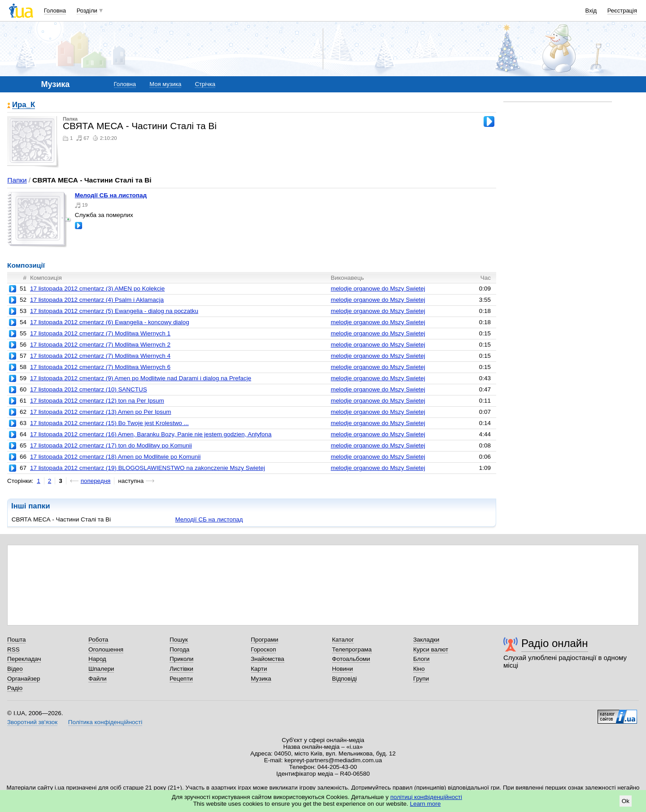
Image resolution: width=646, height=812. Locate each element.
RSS (13, 649)
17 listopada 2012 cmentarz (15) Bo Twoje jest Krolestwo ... (109, 423)
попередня (96, 481)
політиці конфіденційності (426, 797)
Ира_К (24, 105)
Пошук (179, 640)
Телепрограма (352, 649)
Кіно (419, 669)
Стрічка (205, 84)
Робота (98, 640)
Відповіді (345, 679)
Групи (421, 679)
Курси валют (431, 649)
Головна (55, 11)
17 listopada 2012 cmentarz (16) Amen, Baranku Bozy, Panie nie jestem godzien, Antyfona (151, 434)
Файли (98, 679)
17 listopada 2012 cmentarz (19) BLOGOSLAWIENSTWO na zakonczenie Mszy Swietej (148, 468)
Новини (343, 669)
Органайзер (24, 679)
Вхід (591, 11)
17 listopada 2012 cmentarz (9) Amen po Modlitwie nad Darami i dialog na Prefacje (141, 378)
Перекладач (24, 659)
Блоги (421, 659)
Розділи (87, 11)
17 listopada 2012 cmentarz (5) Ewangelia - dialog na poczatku (114, 311)
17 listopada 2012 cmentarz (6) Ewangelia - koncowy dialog (110, 322)
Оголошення (106, 649)
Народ (97, 659)
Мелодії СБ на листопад (111, 195)
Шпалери (101, 669)
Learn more (426, 804)
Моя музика (165, 84)
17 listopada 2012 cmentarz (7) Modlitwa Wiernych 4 (100, 356)
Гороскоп (263, 649)
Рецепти (181, 679)
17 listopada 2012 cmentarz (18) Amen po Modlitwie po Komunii (115, 457)
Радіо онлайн (555, 643)
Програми (264, 640)
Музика (261, 679)
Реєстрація (622, 11)
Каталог (343, 640)
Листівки (181, 669)
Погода (179, 649)
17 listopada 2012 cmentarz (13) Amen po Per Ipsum (100, 412)
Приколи (181, 659)
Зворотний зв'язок (32, 722)
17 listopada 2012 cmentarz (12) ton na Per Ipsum (97, 401)
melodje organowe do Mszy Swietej (378, 289)
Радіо (15, 688)
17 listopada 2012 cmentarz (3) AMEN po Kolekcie (97, 289)
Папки (17, 180)
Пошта (16, 640)
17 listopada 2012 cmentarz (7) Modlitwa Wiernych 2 (100, 345)
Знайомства (268, 659)
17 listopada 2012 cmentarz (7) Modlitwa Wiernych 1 (100, 333)
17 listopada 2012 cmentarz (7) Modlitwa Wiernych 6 (100, 367)
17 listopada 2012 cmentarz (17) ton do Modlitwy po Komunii (111, 445)
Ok (626, 801)
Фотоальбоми (351, 659)
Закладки (426, 640)
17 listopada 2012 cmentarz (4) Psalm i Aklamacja (97, 300)
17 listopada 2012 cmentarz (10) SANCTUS (89, 389)
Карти (259, 669)
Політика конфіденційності (105, 722)
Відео (15, 669)
